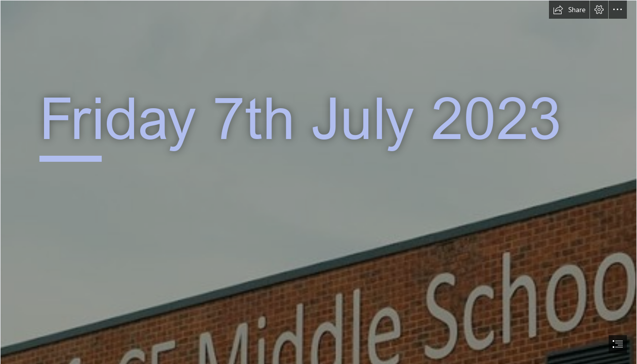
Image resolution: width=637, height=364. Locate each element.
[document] (318, 182)
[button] (569, 10)
